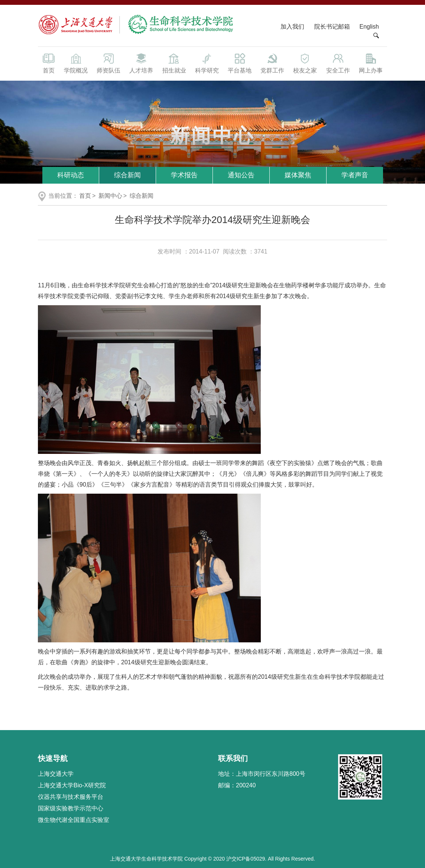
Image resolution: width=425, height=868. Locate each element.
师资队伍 (108, 63)
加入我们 (293, 27)
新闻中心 (110, 196)
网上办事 (371, 63)
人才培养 (141, 63)
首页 (49, 63)
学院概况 (76, 63)
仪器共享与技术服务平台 (71, 797)
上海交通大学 (56, 774)
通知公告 (241, 175)
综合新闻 (127, 175)
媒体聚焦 (298, 175)
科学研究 (207, 63)
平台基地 (240, 63)
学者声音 (355, 175)
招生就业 (174, 63)
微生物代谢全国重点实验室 (74, 820)
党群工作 (272, 63)
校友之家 (305, 63)
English (369, 27)
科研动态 (71, 175)
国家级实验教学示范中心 (71, 808)
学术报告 (184, 175)
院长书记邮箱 (332, 27)
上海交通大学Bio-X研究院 (72, 785)
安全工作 (338, 63)
